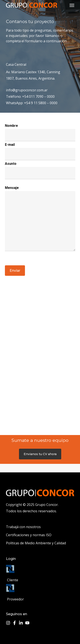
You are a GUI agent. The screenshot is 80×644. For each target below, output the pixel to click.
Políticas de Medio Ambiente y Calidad (36, 543)
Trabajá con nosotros (23, 527)
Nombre (11, 126)
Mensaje (12, 188)
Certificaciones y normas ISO (29, 535)
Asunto (11, 164)
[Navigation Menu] (72, 5)
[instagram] (9, 623)
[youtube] (28, 623)
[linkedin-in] (22, 623)
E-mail (10, 145)
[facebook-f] (15, 623)
